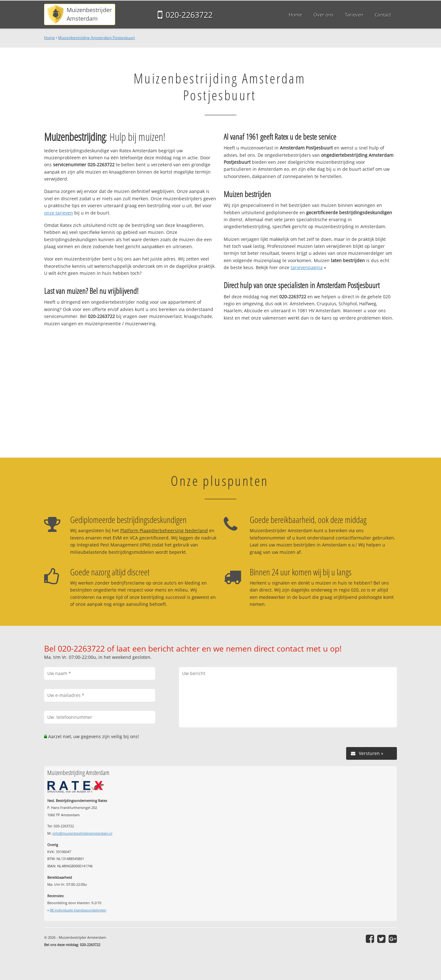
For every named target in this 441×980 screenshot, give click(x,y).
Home (49, 38)
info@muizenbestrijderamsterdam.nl (82, 833)
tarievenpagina (307, 267)
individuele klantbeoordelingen (78, 910)
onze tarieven (59, 213)
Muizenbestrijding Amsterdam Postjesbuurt (96, 38)
